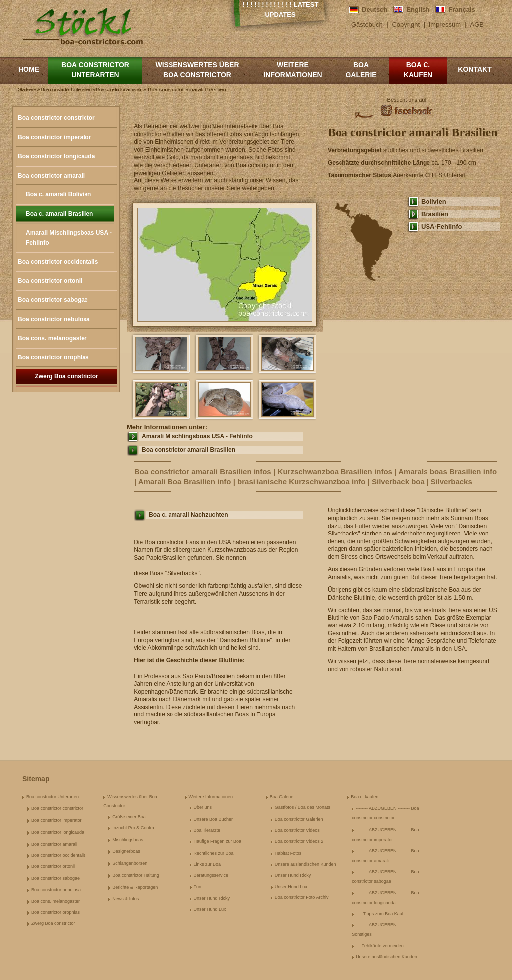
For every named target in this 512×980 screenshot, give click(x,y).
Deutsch (375, 10)
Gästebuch (367, 25)
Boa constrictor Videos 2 (299, 841)
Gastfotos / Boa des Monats (302, 807)
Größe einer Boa (129, 817)
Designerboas (126, 851)
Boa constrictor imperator (54, 137)
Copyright (406, 25)
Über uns (203, 807)
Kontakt (474, 69)
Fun (198, 887)
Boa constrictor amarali (51, 176)
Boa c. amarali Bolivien (58, 194)
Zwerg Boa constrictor (66, 376)
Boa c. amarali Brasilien (59, 214)
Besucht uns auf (407, 100)
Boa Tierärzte (207, 830)
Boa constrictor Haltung (136, 875)
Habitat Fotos (288, 853)
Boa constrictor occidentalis (58, 262)
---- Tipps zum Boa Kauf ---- (383, 914)
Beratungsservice (211, 875)
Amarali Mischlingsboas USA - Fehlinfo (69, 238)
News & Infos (126, 899)
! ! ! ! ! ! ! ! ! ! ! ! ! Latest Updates (281, 10)
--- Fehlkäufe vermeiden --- (383, 946)
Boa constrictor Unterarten (95, 70)
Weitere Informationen (293, 70)
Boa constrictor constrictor (56, 118)
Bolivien (434, 202)
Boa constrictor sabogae (53, 300)
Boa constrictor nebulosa (54, 319)
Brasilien (435, 214)
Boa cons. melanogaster (52, 338)
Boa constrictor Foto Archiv (302, 897)
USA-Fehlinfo (441, 226)
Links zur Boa (208, 864)
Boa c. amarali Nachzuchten (188, 515)
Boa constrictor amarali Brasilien (188, 450)
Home (29, 69)
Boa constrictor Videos (297, 830)
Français (462, 10)
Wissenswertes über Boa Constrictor (197, 70)
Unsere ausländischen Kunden (305, 864)
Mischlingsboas (128, 840)
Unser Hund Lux (210, 909)
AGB (477, 25)
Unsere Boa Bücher (213, 819)
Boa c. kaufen (418, 70)
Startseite (27, 89)
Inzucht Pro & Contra (133, 828)
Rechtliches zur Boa (214, 853)
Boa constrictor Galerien (299, 819)
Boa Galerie (361, 70)
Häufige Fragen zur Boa (218, 841)
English (418, 10)
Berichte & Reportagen (135, 887)
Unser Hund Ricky (212, 898)
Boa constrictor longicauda (56, 156)
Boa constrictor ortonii (50, 281)
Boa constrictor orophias (53, 357)
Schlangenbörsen (130, 863)
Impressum (445, 25)
